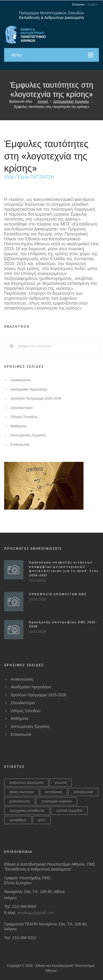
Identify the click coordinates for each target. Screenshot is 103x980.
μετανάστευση (20, 801)
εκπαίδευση (54, 792)
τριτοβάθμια (18, 820)
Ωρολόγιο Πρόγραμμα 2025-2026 (36, 398)
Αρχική (43, 102)
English (93, 5)
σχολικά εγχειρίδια (69, 811)
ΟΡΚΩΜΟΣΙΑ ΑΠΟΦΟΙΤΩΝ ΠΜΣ (58, 594)
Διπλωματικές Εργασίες (71, 102)
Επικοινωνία (20, 445)
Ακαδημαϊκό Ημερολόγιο (29, 389)
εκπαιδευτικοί (83, 792)
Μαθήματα (18, 426)
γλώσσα (61, 783)
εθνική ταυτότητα (22, 792)
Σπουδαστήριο (21, 408)
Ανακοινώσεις (21, 380)
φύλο (42, 820)
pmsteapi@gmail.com (36, 913)
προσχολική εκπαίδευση (27, 811)
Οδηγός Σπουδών (24, 417)
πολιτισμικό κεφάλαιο (57, 801)
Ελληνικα (78, 5)
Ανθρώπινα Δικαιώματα (26, 783)
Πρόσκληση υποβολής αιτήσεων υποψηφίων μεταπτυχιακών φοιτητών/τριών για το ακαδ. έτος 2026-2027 (64, 569)
